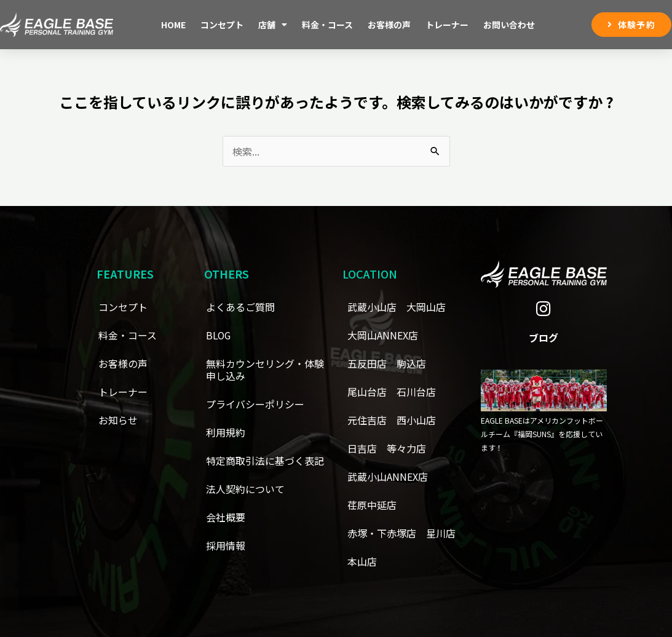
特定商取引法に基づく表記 (265, 461)
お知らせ (118, 420)
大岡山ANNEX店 (383, 335)
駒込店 (411, 363)
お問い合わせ (509, 25)
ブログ (544, 338)
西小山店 (416, 420)
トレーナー (447, 25)
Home (173, 25)
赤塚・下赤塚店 (382, 533)
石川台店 (416, 392)
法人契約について (245, 489)
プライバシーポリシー (255, 404)
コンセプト (222, 25)
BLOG (219, 335)
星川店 (441, 533)
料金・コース (327, 25)
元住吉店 (367, 420)
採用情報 (226, 545)
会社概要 (226, 517)
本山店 (362, 561)
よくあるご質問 (240, 307)
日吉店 (362, 448)
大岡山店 (426, 307)
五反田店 (367, 363)
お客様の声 (389, 25)
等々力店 (406, 448)
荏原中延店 (372, 505)
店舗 (273, 25)
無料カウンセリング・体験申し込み (265, 370)
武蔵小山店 (372, 307)
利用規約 (226, 432)
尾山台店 (367, 392)
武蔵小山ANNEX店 (388, 477)
